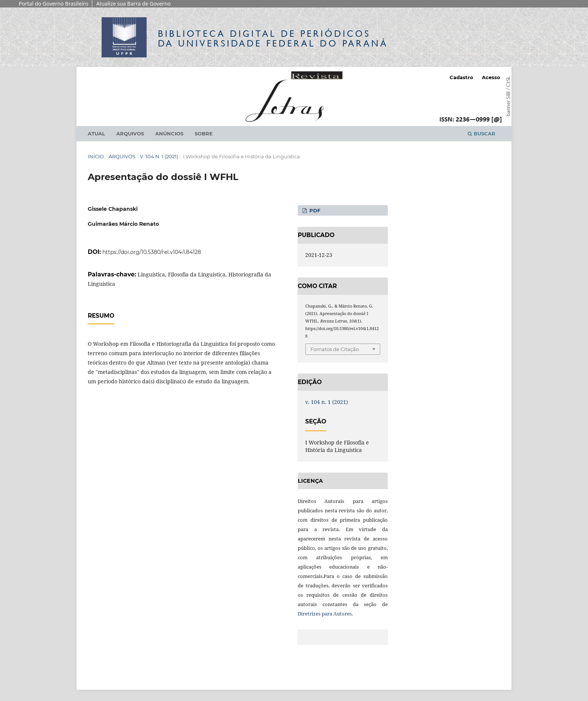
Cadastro (461, 77)
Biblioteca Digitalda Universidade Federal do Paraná (273, 38)
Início (96, 156)
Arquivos (130, 134)
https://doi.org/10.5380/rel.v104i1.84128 (152, 252)
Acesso (491, 77)
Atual (96, 134)
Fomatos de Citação (335, 349)
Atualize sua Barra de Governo (133, 4)
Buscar (481, 134)
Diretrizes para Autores (325, 614)
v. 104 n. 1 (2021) (159, 156)
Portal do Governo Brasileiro (53, 4)
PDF (314, 210)
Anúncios (169, 134)
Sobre (204, 134)
